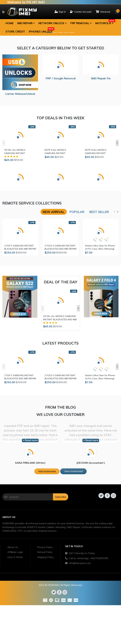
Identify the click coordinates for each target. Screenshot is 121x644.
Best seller (99, 212)
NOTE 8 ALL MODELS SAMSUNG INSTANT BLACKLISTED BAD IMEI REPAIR (101, 152)
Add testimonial (47, 471)
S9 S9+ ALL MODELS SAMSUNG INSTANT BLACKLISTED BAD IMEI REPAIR (20, 152)
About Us (13, 547)
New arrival (54, 212)
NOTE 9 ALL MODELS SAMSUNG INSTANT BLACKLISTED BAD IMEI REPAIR (60, 152)
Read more (30, 440)
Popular (77, 212)
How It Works (15, 557)
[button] (26, 23)
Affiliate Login (15, 552)
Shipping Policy (45, 557)
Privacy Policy (45, 547)
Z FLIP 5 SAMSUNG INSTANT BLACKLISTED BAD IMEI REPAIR (20, 247)
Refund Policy (45, 552)
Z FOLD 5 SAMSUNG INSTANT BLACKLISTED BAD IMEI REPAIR (60, 247)
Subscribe (61, 497)
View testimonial (73, 471)
